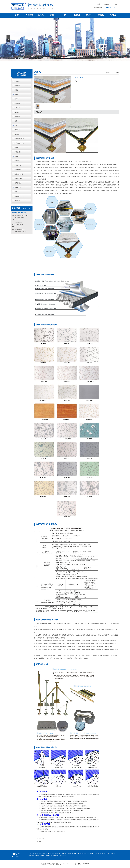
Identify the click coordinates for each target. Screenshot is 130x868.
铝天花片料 (18, 187)
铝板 (16, 125)
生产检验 (41, 15)
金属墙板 (17, 201)
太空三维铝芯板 (19, 174)
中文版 (98, 4)
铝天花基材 (18, 183)
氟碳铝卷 (17, 117)
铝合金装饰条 (18, 179)
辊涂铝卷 (17, 86)
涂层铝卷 (17, 90)
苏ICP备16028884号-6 (72, 864)
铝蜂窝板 (17, 161)
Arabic (115, 4)
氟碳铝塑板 (18, 152)
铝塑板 (17, 148)
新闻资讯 (101, 15)
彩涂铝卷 (17, 81)
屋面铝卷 (17, 103)
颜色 (65, 15)
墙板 (16, 192)
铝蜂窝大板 (18, 165)
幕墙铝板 (17, 134)
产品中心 (53, 15)
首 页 (17, 15)
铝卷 (16, 121)
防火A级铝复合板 (19, 139)
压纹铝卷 (17, 108)
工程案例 (77, 15)
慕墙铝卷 (17, 130)
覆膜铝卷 (17, 95)
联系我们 (113, 15)
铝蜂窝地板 (18, 170)
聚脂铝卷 (17, 112)
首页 (112, 72)
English (107, 4)
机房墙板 (17, 196)
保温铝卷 (17, 99)
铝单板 (17, 156)
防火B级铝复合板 (19, 143)
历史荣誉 (89, 15)
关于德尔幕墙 (29, 15)
